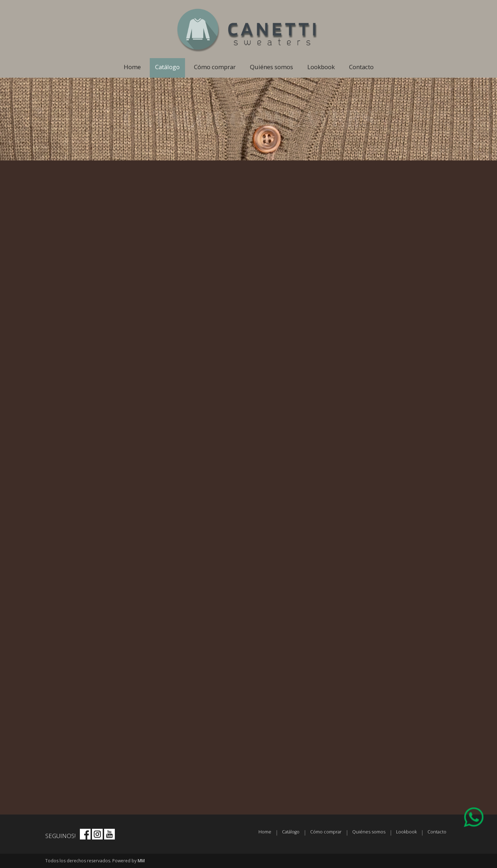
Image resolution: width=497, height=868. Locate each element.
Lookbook (321, 67)
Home (132, 67)
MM (141, 861)
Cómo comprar (215, 67)
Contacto (361, 67)
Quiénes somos (271, 67)
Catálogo (167, 67)
